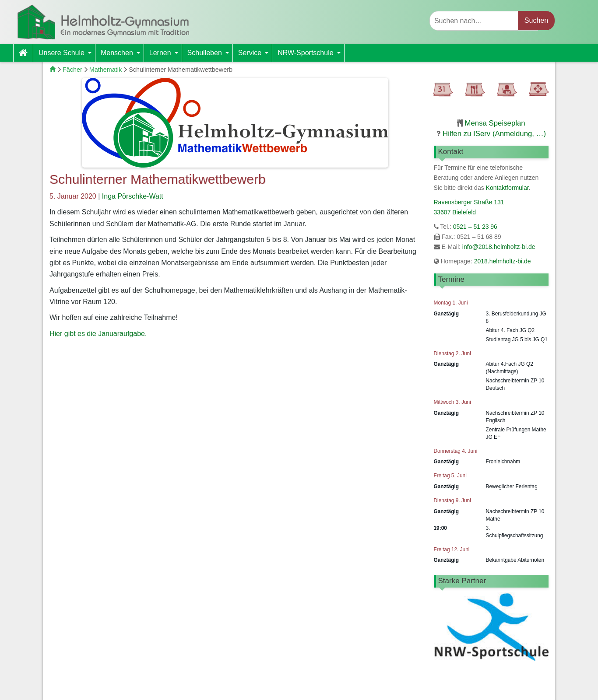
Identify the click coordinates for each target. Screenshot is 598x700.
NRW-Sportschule (311, 55)
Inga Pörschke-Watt (133, 196)
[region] (491, 632)
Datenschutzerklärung (492, 688)
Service (255, 55)
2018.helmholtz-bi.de (502, 261)
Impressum (431, 688)
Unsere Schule (67, 55)
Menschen (122, 55)
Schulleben (210, 55)
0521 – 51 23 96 (475, 227)
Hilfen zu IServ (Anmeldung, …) (494, 134)
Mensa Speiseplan (495, 123)
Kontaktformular (507, 188)
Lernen (165, 55)
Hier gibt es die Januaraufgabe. (98, 334)
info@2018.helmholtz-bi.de (499, 247)
